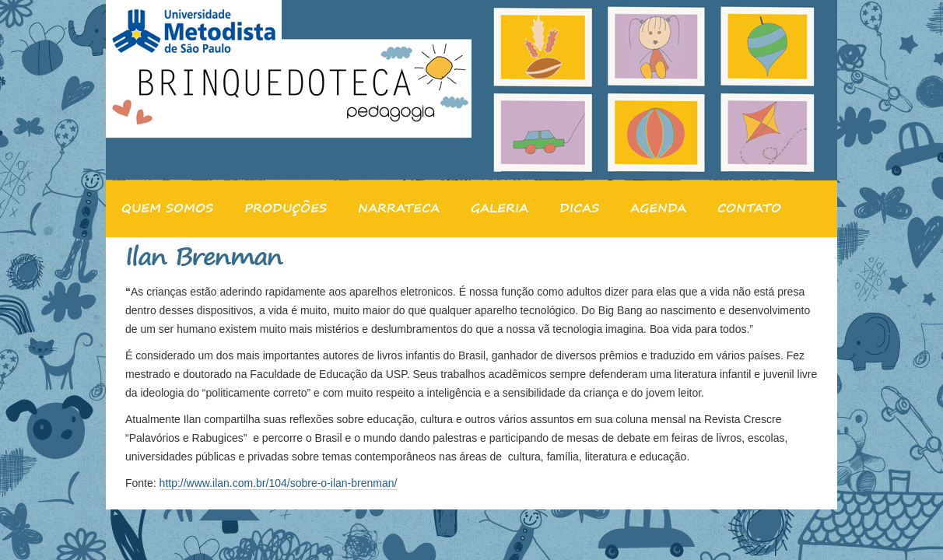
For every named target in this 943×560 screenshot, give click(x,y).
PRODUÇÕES (286, 208)
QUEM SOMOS (167, 208)
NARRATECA (399, 208)
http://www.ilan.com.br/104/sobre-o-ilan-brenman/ (279, 483)
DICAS (579, 208)
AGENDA (658, 208)
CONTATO (749, 208)
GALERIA (500, 208)
